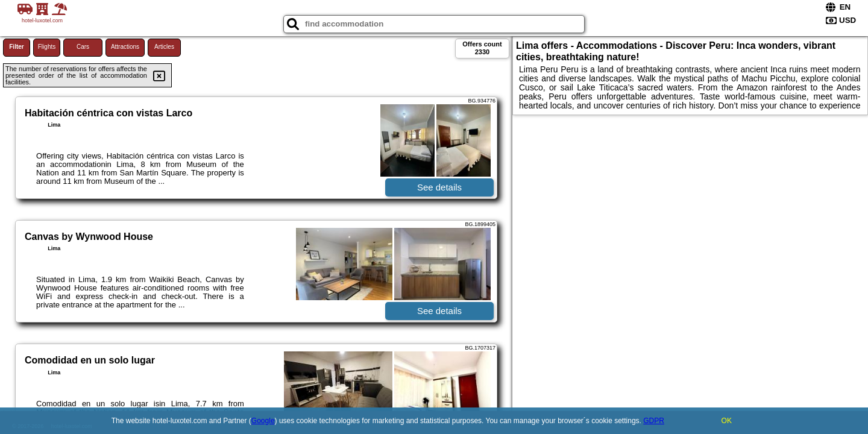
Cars (83, 47)
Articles (164, 47)
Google (263, 421)
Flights (47, 47)
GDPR (654, 421)
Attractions (125, 47)
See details (439, 187)
